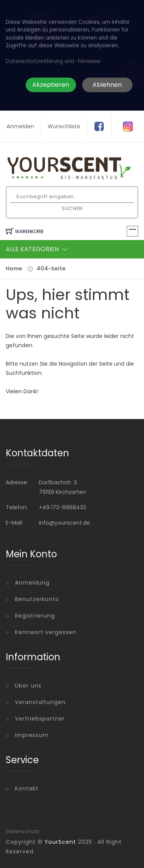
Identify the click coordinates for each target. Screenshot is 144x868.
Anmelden (20, 126)
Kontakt (27, 788)
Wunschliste (64, 126)
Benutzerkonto (37, 599)
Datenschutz (23, 832)
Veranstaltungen (40, 702)
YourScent (60, 842)
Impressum (32, 735)
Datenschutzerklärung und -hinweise (53, 61)
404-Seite (51, 268)
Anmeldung (32, 583)
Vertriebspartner (40, 719)
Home (14, 268)
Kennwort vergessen (46, 632)
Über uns (28, 686)
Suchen (72, 208)
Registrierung (35, 616)
